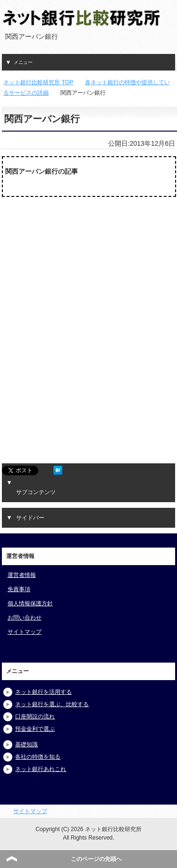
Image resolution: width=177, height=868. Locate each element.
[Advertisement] (75, 286)
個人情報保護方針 (30, 603)
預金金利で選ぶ (35, 729)
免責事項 (19, 589)
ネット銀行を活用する (43, 692)
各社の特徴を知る (38, 757)
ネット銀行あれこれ (41, 769)
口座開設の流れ (35, 717)
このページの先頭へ (96, 859)
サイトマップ (25, 632)
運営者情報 (22, 575)
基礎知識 (26, 744)
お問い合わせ (25, 618)
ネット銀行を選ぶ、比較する (52, 704)
